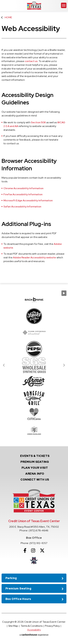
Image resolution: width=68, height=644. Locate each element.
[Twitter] (42, 551)
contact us (31, 61)
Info (35, 474)
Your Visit (35, 468)
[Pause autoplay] (64, 293)
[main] (34, 142)
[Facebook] (25, 551)
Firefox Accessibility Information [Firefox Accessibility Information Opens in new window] (23, 194)
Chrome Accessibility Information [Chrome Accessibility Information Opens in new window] (23, 188)
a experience (34, 635)
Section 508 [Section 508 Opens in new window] (38, 122)
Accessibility (34, 630)
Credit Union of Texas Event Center (34, 6)
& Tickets (35, 456)
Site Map (13, 626)
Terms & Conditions (32, 626)
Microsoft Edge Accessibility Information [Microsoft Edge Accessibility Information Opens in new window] (28, 200)
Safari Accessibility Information (22, 207)
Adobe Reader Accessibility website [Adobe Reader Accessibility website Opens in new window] (34, 257)
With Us (35, 480)
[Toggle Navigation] (64, 5)
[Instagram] (33, 551)
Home (8, 17)
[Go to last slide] (4, 365)
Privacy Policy (52, 626)
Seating (35, 462)
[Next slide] (64, 365)
